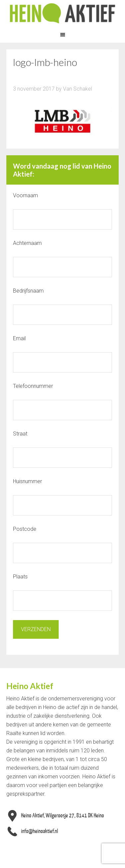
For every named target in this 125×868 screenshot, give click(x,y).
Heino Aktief (62, 13)
